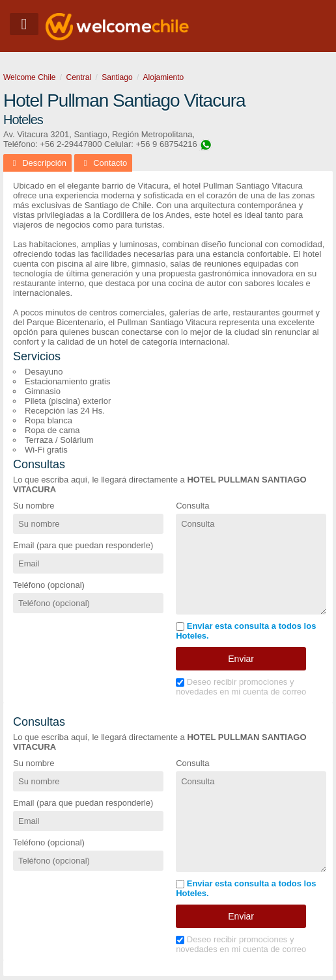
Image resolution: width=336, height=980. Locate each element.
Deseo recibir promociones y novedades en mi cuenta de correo (241, 687)
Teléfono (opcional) (49, 585)
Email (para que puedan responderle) (83, 545)
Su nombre (34, 506)
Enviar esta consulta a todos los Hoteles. (246, 631)
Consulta (192, 506)
